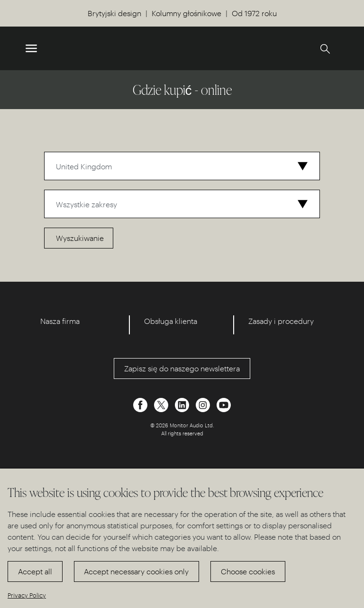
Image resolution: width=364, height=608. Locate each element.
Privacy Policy (27, 595)
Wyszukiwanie (80, 238)
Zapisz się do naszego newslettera (182, 368)
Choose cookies (248, 571)
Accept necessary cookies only (136, 571)
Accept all (35, 571)
